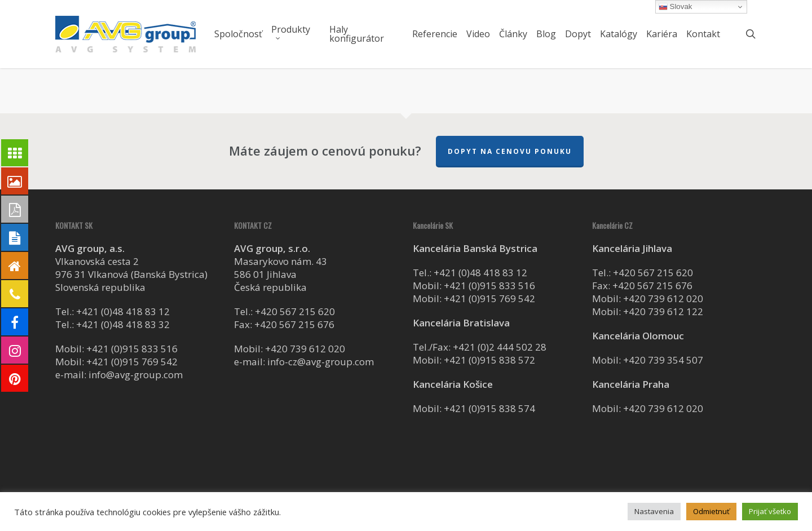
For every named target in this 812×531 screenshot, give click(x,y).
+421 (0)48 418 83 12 (123, 311)
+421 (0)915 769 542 (132, 362)
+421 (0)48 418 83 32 (123, 324)
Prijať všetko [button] (770, 511)
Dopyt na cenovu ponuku (510, 151)
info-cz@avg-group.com (321, 362)
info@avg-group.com (136, 375)
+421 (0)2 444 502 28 (500, 347)
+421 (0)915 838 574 (489, 408)
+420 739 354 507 (663, 360)
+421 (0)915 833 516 (132, 349)
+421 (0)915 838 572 (489, 360)
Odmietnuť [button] (711, 511)
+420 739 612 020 (305, 349)
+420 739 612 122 (663, 311)
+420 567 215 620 (295, 311)
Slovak (676, 7)
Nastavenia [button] (654, 511)
